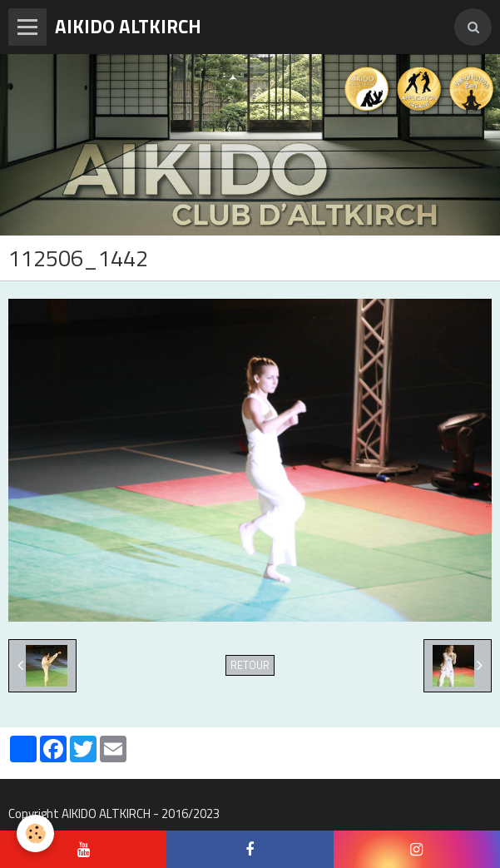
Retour (250, 665)
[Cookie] (35, 833)
